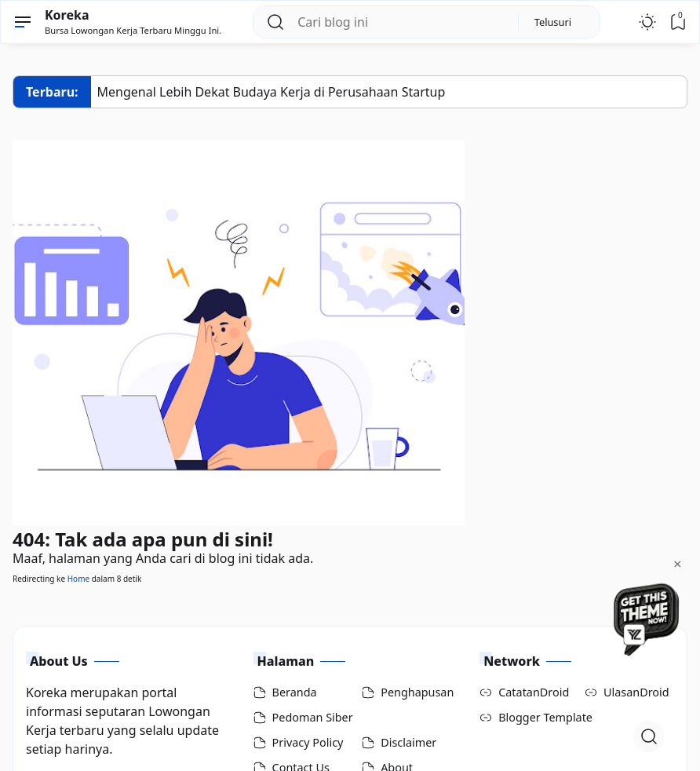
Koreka (67, 15)
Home (78, 579)
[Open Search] (649, 736)
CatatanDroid (534, 692)
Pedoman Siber (313, 717)
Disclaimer (408, 742)
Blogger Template (545, 717)
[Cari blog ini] (401, 22)
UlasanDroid (636, 692)
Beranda (295, 692)
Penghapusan (417, 692)
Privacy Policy (308, 742)
